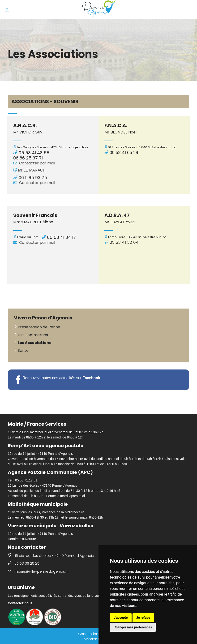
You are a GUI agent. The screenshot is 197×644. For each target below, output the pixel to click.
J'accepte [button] (121, 618)
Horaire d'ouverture (22, 539)
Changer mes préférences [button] (133, 627)
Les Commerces (33, 335)
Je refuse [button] (143, 618)
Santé (23, 350)
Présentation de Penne (39, 327)
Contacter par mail (37, 163)
